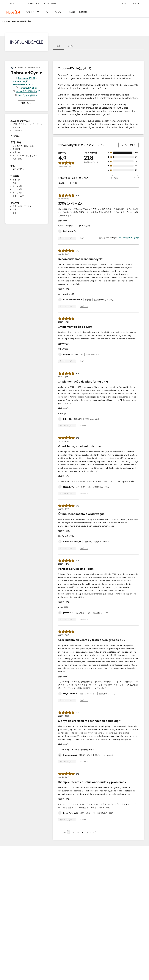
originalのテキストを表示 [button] (129, 238)
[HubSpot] (13, 12)
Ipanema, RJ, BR (28, 88)
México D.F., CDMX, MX (28, 91)
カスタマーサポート (30, 4)
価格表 (72, 12)
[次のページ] (93, 832)
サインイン (124, 4)
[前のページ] (63, 832)
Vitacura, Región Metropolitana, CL (23, 83)
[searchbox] (125, 178)
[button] (58, 46)
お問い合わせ (50, 4)
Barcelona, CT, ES (28, 78)
